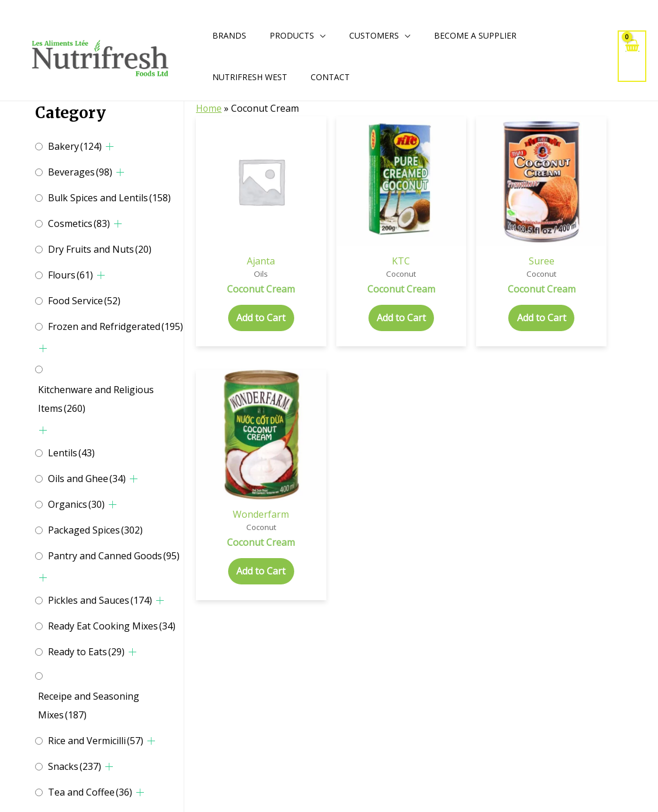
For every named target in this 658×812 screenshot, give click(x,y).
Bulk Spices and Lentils (109, 198)
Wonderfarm (466, 198)
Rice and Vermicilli (96, 741)
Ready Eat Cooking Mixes (112, 626)
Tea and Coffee (90, 792)
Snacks (75, 766)
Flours (70, 275)
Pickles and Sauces (100, 600)
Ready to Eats (86, 652)
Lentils (71, 453)
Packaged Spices (95, 530)
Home (209, 108)
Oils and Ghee (87, 479)
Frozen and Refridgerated (116, 326)
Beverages (80, 172)
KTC (309, 198)
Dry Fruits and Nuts (100, 249)
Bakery (75, 146)
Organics (76, 504)
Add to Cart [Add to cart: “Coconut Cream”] (229, 279)
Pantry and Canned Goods (114, 556)
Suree (387, 198)
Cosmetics (79, 223)
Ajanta (229, 198)
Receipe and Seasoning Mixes (89, 706)
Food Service (84, 301)
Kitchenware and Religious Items (96, 399)
